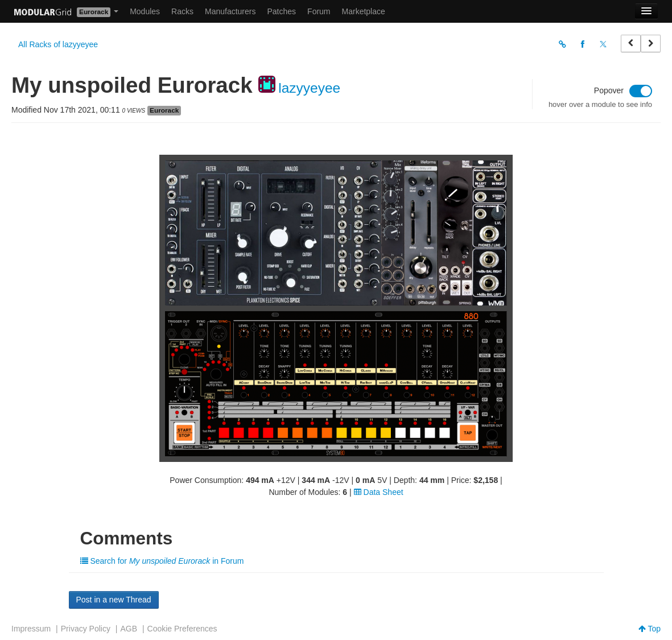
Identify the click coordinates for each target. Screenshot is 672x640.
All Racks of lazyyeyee (58, 44)
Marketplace (364, 11)
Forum (319, 11)
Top (650, 629)
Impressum (31, 629)
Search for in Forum (162, 561)
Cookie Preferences (182, 629)
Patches (281, 11)
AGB (129, 629)
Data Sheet (379, 492)
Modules (145, 11)
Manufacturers (230, 11)
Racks (182, 11)
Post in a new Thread (114, 600)
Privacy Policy (86, 629)
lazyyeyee (309, 88)
